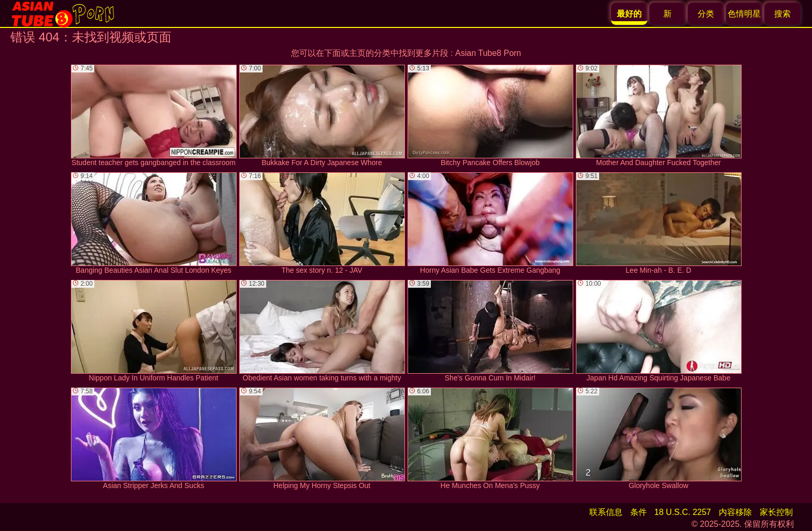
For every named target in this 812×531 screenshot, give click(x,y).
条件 (639, 512)
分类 (706, 14)
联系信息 (606, 512)
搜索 (782, 14)
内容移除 (735, 512)
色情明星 (744, 14)
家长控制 (776, 512)
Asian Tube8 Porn (488, 53)
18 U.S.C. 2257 (683, 512)
